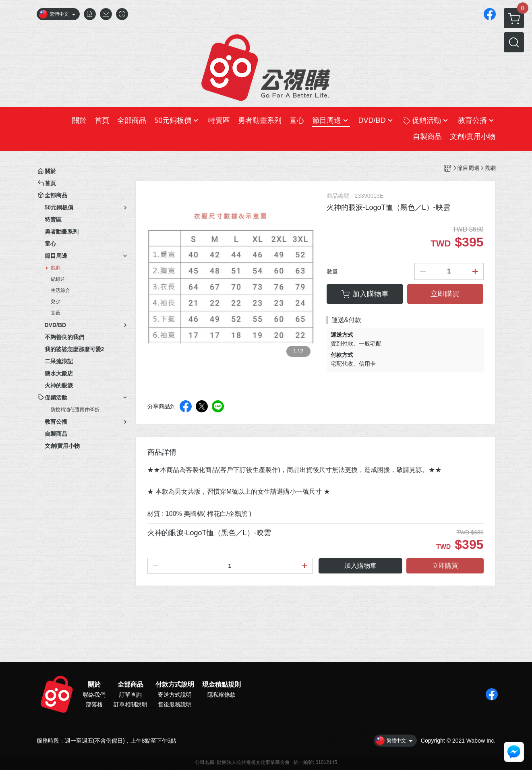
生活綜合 (60, 290)
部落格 (94, 704)
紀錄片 (58, 279)
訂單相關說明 (130, 704)
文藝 (56, 313)
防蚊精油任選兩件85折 (75, 410)
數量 (332, 271)
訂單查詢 (130, 695)
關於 (94, 685)
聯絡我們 (94, 695)
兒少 (56, 302)
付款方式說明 (175, 685)
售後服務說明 (175, 704)
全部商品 (130, 685)
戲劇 (56, 268)
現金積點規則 (221, 685)
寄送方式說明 (175, 695)
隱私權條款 (221, 695)
